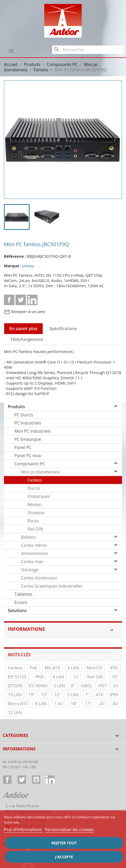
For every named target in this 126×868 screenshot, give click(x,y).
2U (115, 686)
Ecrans (21, 602)
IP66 (40, 677)
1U (76, 677)
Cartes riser (32, 562)
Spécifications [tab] (63, 329)
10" (115, 677)
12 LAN (15, 713)
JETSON (15, 686)
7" (87, 695)
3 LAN (59, 686)
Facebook (7, 780)
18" (74, 704)
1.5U (59, 704)
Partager (9, 300)
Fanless (35, 480)
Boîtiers (28, 537)
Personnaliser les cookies (69, 830)
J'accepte (64, 857)
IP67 (102, 686)
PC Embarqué (28, 439)
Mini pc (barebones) (40, 472)
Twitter (22, 780)
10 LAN (15, 695)
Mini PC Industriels (33, 431)
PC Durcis (24, 415)
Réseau (35, 504)
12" (57, 695)
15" (44, 695)
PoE (34, 668)
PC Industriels (28, 423)
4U (115, 704)
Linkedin (32, 300)
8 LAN (41, 704)
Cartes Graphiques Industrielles (52, 586)
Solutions (17, 610)
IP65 (114, 668)
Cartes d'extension (39, 578)
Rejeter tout (64, 843)
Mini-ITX (94, 668)
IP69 (114, 695)
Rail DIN (35, 529)
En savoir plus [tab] (23, 329)
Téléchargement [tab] (27, 339)
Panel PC (23, 447)
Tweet (21, 300)
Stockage (30, 570)
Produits (16, 407)
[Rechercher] (88, 50)
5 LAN (73, 695)
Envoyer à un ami (24, 311)
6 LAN (73, 668)
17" (88, 704)
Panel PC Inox (28, 456)
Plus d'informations (23, 830)
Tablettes (23, 594)
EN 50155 (17, 677)
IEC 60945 (38, 686)
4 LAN (58, 677)
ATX (100, 695)
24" (102, 704)
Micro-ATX (18, 704)
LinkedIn (50, 780)
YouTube (36, 780)
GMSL (87, 686)
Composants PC (30, 464)
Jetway (28, 266)
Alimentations (34, 553)
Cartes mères (34, 545)
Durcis (34, 488)
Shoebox (36, 513)
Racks (33, 521)
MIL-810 (52, 668)
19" (32, 695)
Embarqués (39, 496)
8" (73, 686)
